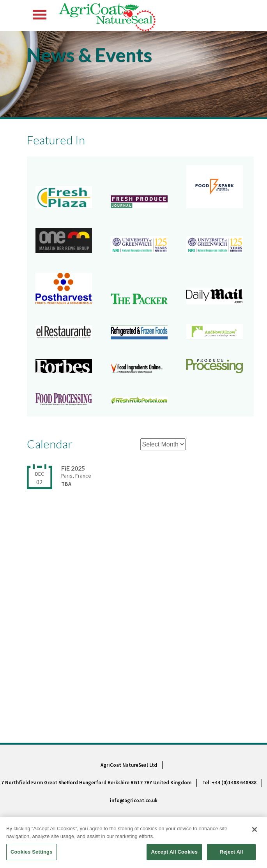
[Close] (255, 831)
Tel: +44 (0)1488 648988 (229, 783)
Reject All (231, 853)
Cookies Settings (32, 853)
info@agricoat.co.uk (134, 800)
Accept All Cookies (174, 853)
